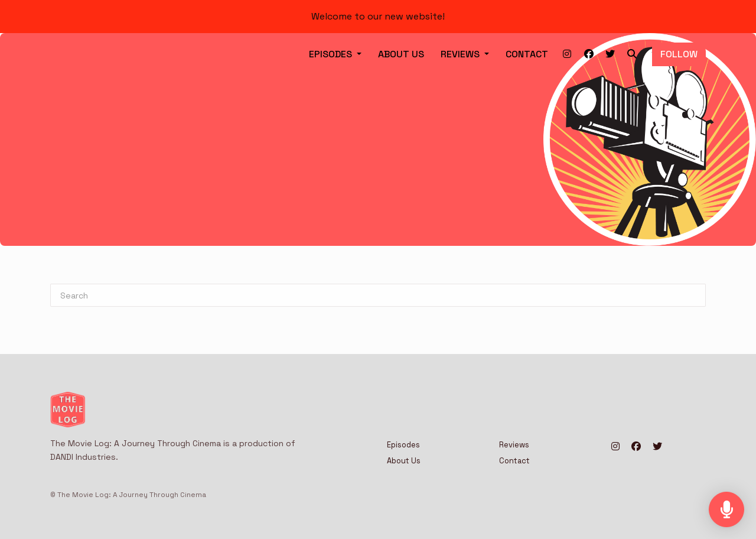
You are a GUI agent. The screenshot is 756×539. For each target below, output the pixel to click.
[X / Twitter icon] (657, 447)
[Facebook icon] (636, 447)
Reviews (461, 54)
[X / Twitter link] (610, 54)
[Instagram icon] (615, 447)
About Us (401, 54)
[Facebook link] (589, 54)
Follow (679, 54)
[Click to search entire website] (632, 54)
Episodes (332, 54)
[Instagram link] (567, 54)
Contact (527, 54)
